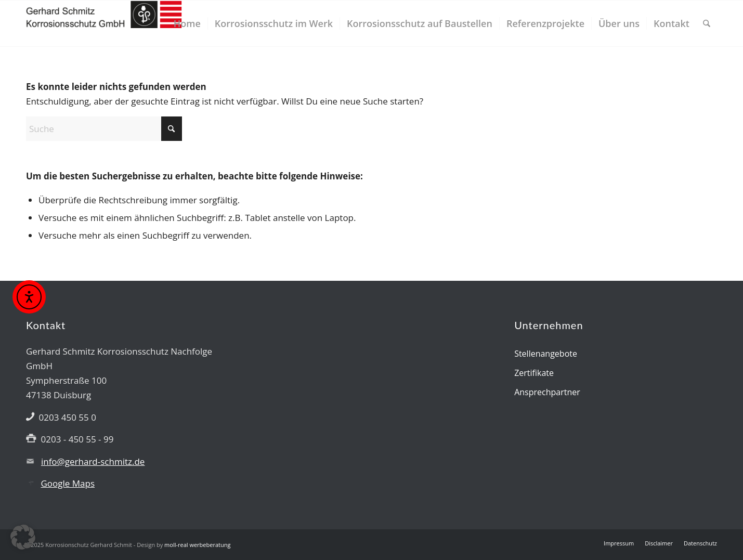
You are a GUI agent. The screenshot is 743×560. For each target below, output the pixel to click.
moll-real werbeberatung (197, 545)
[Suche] (707, 23)
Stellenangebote (546, 354)
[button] (23, 537)
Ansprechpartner (547, 392)
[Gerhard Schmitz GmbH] (104, 23)
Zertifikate (534, 373)
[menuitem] (187, 23)
